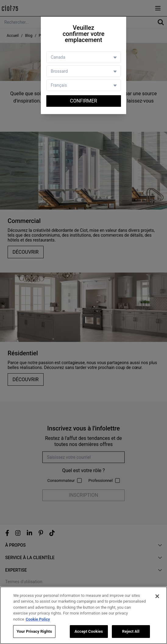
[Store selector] (84, 71)
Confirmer (84, 101)
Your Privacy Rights (34, 632)
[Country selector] (84, 57)
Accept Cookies (89, 632)
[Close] (157, 597)
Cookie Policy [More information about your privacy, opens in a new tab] (38, 620)
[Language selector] (84, 85)
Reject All (131, 632)
